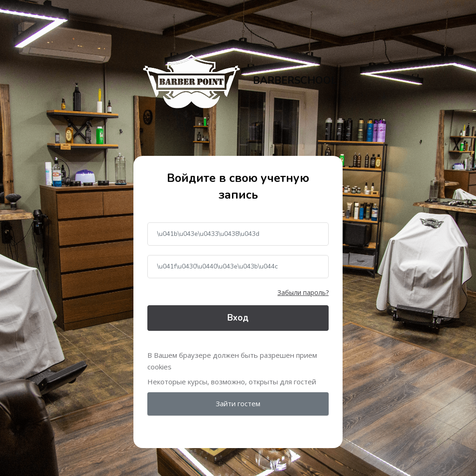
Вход (238, 318)
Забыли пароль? (303, 292)
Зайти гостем (238, 403)
